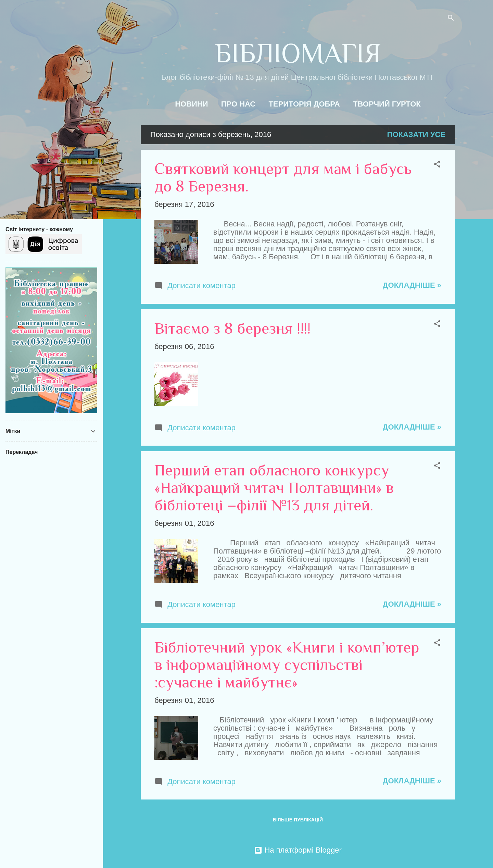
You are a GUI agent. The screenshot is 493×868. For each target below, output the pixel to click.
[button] (437, 165)
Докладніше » (412, 285)
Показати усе (416, 134)
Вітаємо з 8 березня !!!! (232, 328)
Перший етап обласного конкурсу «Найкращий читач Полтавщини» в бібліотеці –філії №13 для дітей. (274, 488)
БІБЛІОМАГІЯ (298, 53)
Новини (191, 104)
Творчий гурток (387, 104)
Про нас (238, 104)
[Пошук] (451, 19)
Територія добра (304, 104)
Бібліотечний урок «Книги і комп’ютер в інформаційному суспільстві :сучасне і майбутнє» (287, 665)
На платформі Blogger (298, 850)
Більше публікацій (298, 820)
